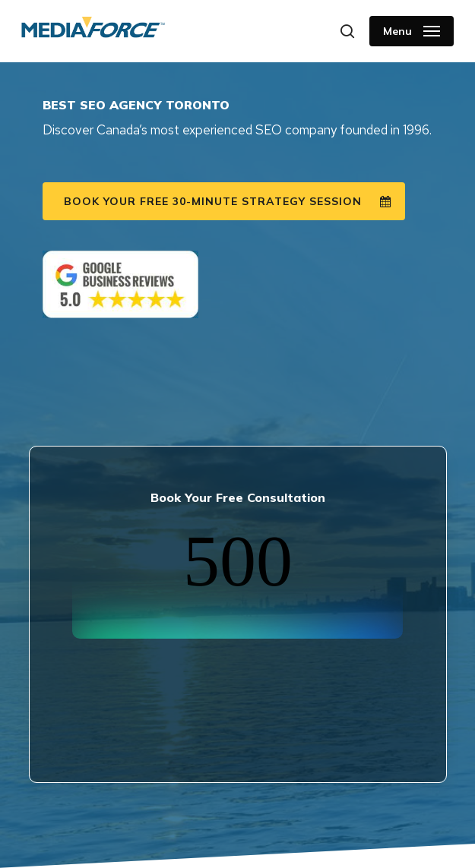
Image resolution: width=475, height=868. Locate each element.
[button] (412, 31)
